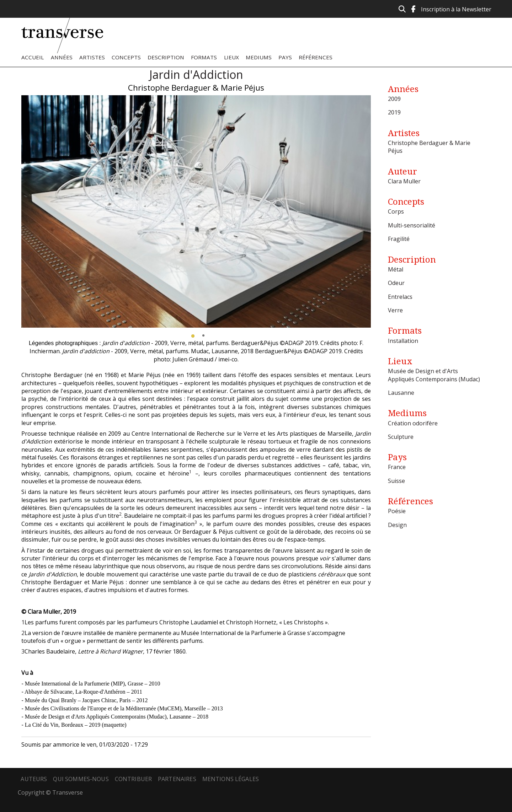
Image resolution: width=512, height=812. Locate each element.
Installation (403, 341)
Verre (395, 310)
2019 (394, 112)
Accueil (33, 57)
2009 (394, 99)
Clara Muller (404, 181)
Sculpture (401, 437)
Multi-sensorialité (412, 225)
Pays (285, 57)
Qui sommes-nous (81, 779)
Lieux (231, 57)
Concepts (126, 57)
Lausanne (401, 393)
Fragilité (399, 239)
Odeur (396, 283)
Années (62, 57)
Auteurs (34, 779)
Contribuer (134, 779)
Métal (396, 269)
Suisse (396, 481)
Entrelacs (400, 297)
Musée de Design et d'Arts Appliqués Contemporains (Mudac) (434, 375)
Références (316, 57)
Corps (396, 211)
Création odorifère (413, 423)
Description (166, 57)
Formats (204, 57)
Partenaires (177, 779)
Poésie (397, 511)
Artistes (92, 57)
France (397, 467)
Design (397, 525)
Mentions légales (231, 779)
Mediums (259, 57)
